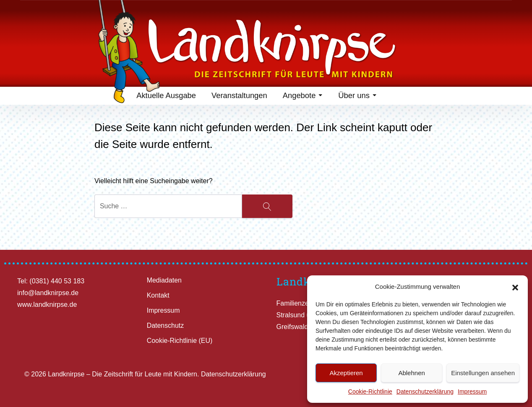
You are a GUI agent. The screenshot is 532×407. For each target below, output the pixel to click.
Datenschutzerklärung (425, 391)
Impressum (472, 391)
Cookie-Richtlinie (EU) (180, 341)
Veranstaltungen (238, 96)
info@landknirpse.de (48, 293)
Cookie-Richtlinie (370, 391)
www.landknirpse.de (47, 305)
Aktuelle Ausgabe (165, 96)
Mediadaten (164, 280)
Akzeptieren (346, 373)
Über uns (357, 96)
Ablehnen (411, 373)
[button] (515, 287)
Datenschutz (166, 325)
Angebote (302, 96)
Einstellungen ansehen (483, 373)
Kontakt (158, 295)
